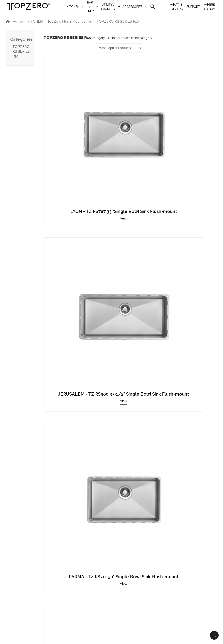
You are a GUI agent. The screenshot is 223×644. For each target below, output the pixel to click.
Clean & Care (30, 596)
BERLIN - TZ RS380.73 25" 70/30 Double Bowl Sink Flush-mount (70, 494)
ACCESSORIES (137, 10)
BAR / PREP (96, 10)
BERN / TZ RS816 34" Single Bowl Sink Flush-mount (129, 207)
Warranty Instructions (37, 589)
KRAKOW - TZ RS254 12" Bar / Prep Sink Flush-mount (188, 397)
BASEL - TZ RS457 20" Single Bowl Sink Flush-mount (70, 302)
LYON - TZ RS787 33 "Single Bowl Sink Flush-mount (70, 117)
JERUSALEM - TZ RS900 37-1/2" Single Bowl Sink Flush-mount (129, 117)
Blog (24, 603)
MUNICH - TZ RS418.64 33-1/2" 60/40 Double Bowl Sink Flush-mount (70, 399)
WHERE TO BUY (210, 10)
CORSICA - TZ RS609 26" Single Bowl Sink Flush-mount (129, 397)
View (70, 133)
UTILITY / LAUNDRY (113, 10)
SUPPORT (195, 10)
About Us (27, 622)
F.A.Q (24, 616)
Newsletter (29, 609)
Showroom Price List (36, 583)
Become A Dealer (104, 583)
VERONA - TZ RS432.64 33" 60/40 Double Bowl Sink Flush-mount (188, 209)
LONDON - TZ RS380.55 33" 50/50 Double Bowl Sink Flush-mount (129, 304)
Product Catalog (33, 577)
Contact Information (106, 577)
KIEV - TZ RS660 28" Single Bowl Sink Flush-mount (188, 302)
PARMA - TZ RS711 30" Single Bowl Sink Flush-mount (188, 117)
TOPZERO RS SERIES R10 (21, 57)
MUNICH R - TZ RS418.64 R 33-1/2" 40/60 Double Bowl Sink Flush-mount (129, 497)
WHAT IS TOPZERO (179, 10)
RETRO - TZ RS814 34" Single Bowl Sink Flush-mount (70, 207)
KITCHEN (80, 10)
